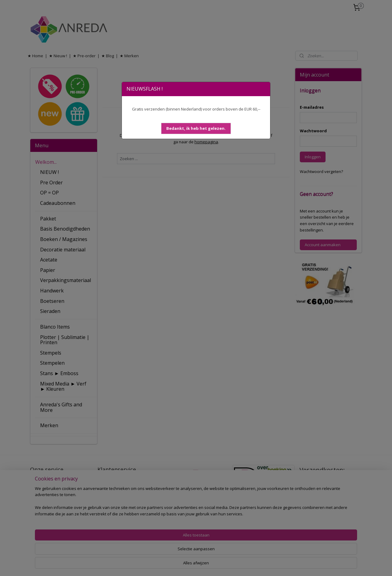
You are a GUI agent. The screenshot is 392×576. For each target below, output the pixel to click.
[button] (196, 128)
